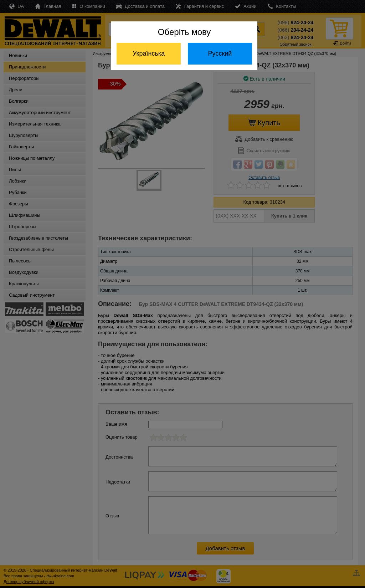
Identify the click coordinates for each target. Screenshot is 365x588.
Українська (149, 53)
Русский (220, 53)
